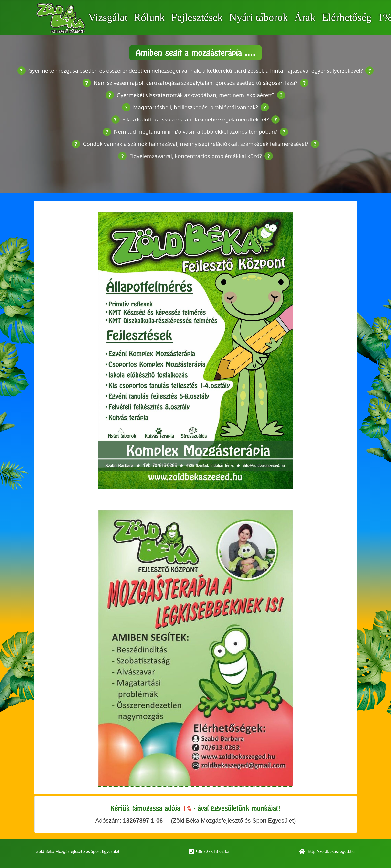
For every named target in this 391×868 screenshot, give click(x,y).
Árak (305, 17)
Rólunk (149, 17)
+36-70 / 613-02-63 (212, 851)
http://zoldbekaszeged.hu (331, 851)
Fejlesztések (197, 17)
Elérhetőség (347, 17)
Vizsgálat (108, 17)
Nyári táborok (259, 17)
